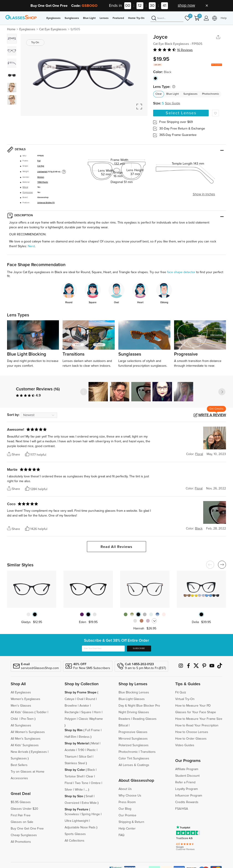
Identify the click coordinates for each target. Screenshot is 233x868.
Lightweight (42, 172)
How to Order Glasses (191, 739)
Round (90, 699)
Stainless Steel (75, 763)
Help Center (127, 829)
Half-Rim (70, 737)
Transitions (148, 752)
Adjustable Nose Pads (80, 827)
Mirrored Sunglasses (133, 739)
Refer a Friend (185, 782)
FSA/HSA (182, 809)
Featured (118, 18)
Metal (95, 743)
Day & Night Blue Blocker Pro (139, 706)
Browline (71, 706)
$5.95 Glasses (21, 802)
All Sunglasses (21, 725)
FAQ (122, 835)
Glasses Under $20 (24, 809)
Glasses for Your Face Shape (196, 712)
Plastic (91, 750)
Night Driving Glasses (134, 712)
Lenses (104, 18)
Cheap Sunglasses (24, 835)
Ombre (96, 783)
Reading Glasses (145, 719)
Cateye (70, 699)
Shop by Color (75, 770)
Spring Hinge (91, 814)
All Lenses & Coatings (134, 765)
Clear (159, 94)
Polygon (70, 719)
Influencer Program (189, 796)
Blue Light (89, 18)
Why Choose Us (130, 796)
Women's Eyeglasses (25, 699)
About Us (125, 789)
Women (41, 177)
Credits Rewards (187, 802)
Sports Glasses (75, 834)
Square (86, 712)
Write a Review (212, 415)
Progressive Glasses (133, 732)
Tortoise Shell (74, 776)
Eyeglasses (53, 18)
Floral (68, 783)
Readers (124, 719)
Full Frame (92, 730)
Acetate (70, 750)
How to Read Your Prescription (197, 725)
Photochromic (211, 94)
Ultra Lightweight (76, 821)
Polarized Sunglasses (134, 745)
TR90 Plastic (43, 182)
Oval (80, 699)
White (79, 790)
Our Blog (125, 809)
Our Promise (127, 815)
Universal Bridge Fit (46, 203)
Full (39, 161)
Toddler (41, 712)
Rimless (84, 737)
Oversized (72, 803)
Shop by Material (77, 743)
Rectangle (72, 712)
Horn (97, 712)
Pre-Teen (27, 719)
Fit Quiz (181, 692)
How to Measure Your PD (193, 706)
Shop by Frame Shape (81, 692)
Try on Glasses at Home (28, 772)
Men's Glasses (21, 706)
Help (224, 18)
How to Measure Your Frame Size (199, 719)
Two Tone (82, 783)
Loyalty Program (186, 789)
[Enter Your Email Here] (103, 649)
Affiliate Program (187, 769)
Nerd (31, 246)
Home (11, 29)
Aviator (84, 706)
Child (15, 719)
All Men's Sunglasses (26, 739)
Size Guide (173, 103)
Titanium (71, 757)
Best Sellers (19, 765)
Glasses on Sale (22, 822)
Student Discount (187, 776)
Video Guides (185, 745)
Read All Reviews (116, 547)
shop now (186, 5)
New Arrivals (20, 752)
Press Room (127, 802)
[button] (222, 392)
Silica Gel (85, 757)
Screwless (72, 814)
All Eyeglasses (21, 692)
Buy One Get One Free (27, 829)
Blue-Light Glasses (132, 699)
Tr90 (81, 750)
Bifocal (25, 187)
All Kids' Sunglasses (25, 745)
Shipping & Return (131, 822)
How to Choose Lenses (192, 732)
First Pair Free (21, 815)
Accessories (19, 778)
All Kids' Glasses (22, 712)
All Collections (75, 841)
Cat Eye (41, 166)
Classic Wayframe (91, 719)
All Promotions (21, 842)
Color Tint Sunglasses (134, 759)
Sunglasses (72, 18)
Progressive (28, 192)
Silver (68, 790)
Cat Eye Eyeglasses (53, 29)
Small (89, 796)
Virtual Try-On (185, 699)
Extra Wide (89, 803)
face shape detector (181, 272)
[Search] (167, 18)
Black (91, 770)
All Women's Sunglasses (28, 732)
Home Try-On (136, 18)
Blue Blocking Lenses (134, 692)
